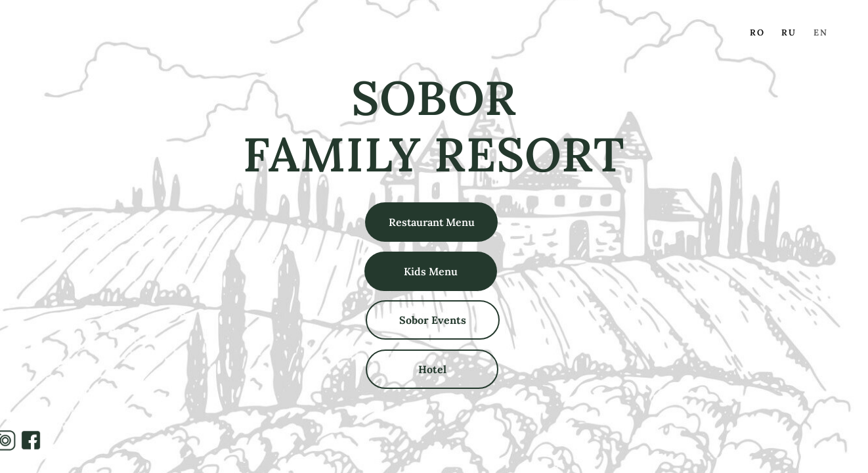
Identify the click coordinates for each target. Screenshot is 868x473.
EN (821, 33)
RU (789, 33)
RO (757, 33)
